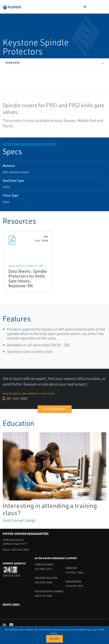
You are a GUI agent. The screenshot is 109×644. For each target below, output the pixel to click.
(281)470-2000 (43, 596)
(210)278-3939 (74, 586)
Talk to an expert (54, 409)
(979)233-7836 (74, 572)
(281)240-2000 (20, 550)
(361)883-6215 (43, 569)
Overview (12, 63)
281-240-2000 (15, 398)
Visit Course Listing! (19, 520)
